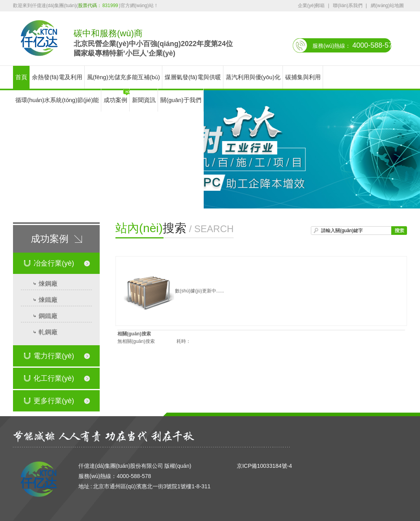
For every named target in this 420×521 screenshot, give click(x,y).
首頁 (21, 77)
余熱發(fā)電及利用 (57, 77)
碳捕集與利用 (303, 77)
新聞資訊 (144, 100)
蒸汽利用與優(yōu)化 (253, 77)
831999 (110, 6)
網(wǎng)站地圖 (387, 6)
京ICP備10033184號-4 (264, 466)
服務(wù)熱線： (354, 45)
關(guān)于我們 (181, 100)
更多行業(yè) (49, 398)
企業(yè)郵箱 (311, 6)
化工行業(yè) (49, 375)
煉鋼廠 (48, 284)
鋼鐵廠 (48, 316)
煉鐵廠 (48, 300)
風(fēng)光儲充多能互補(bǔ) (124, 77)
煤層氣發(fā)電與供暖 (193, 77)
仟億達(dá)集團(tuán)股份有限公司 (121, 466)
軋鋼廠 (48, 332)
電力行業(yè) (49, 353)
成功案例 (115, 100)
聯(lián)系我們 (348, 6)
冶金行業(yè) (49, 260)
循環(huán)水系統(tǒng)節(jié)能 (57, 100)
